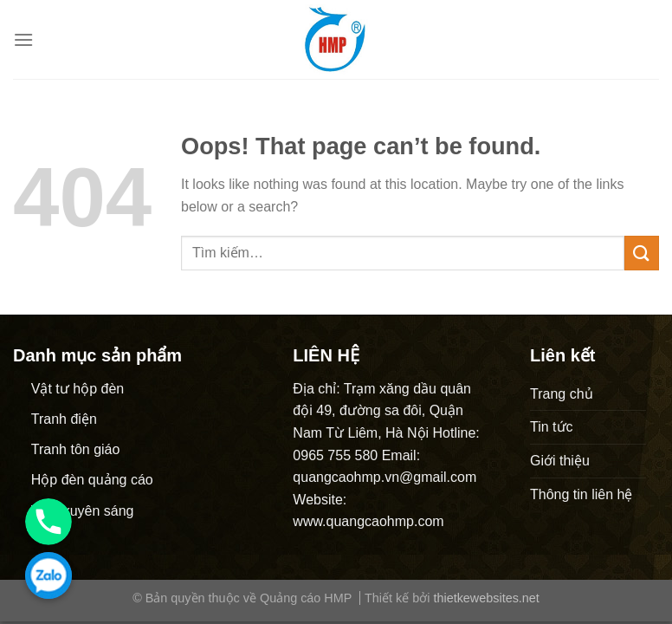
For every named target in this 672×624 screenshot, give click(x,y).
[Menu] (23, 39)
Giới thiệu (560, 461)
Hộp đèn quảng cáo (92, 480)
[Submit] (642, 253)
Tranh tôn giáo (76, 449)
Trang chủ (562, 394)
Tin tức (552, 427)
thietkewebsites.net (486, 598)
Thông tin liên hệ (581, 494)
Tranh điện (64, 419)
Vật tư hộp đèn (78, 389)
